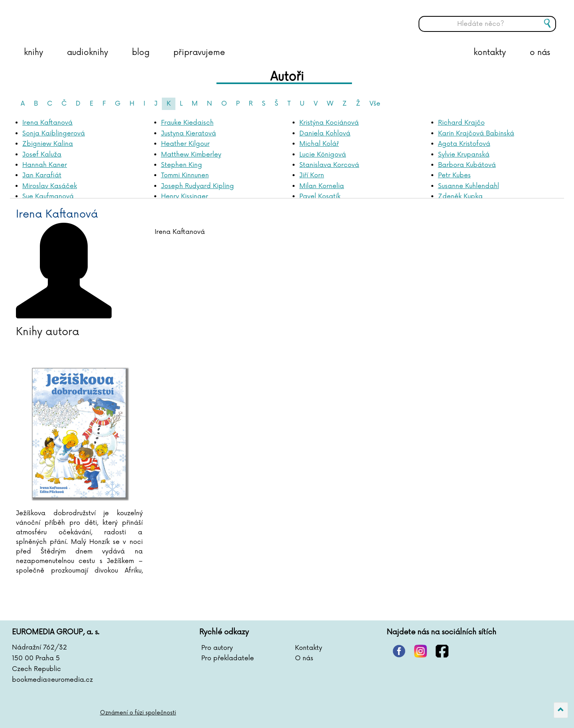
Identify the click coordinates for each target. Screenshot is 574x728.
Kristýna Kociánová (329, 123)
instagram (421, 651)
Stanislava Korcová (329, 165)
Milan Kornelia (322, 186)
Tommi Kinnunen (185, 175)
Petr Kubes (454, 175)
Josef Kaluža (42, 155)
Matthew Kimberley (191, 155)
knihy (33, 53)
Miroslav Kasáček (50, 186)
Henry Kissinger (185, 196)
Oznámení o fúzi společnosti (138, 713)
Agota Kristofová (464, 144)
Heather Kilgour (185, 144)
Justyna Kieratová (189, 133)
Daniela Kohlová (325, 133)
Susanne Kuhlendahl (469, 186)
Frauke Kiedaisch (187, 123)
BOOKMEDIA (94, 18)
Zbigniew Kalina (48, 144)
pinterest (399, 651)
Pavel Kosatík (320, 196)
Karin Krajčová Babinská (476, 133)
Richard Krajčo (461, 123)
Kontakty (309, 648)
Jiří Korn (312, 175)
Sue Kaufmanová (48, 196)
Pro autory (217, 648)
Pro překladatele (228, 658)
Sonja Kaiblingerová (54, 133)
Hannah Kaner (45, 165)
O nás (304, 658)
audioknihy (87, 53)
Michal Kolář (319, 144)
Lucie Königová (323, 155)
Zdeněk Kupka (460, 196)
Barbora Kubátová (467, 165)
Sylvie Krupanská (464, 155)
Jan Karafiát (42, 175)
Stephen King (182, 165)
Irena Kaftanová (47, 123)
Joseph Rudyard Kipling (198, 186)
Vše (375, 104)
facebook (442, 651)
